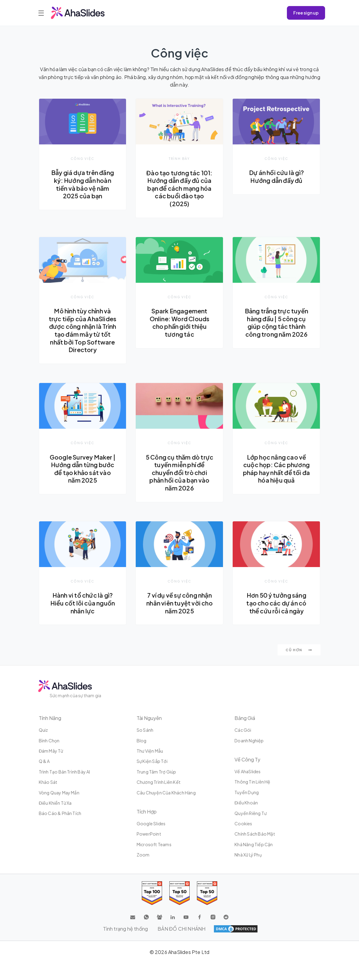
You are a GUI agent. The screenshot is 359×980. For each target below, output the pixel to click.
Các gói (243, 730)
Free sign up (306, 13)
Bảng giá (245, 718)
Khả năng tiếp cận (254, 844)
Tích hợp (147, 812)
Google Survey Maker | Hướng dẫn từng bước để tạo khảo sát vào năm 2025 (83, 469)
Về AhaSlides (248, 771)
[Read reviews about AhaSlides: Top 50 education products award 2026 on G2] (179, 893)
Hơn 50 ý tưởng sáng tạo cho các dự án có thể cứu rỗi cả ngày (276, 603)
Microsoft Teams (154, 844)
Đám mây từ (51, 751)
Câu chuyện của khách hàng (166, 793)
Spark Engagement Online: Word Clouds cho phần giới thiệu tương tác (180, 323)
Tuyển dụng (247, 792)
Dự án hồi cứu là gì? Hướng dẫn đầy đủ (276, 177)
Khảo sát (48, 782)
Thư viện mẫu (150, 751)
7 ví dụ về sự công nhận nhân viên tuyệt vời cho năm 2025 (179, 603)
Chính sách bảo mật (255, 834)
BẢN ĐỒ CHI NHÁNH (181, 929)
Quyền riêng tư (251, 813)
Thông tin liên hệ (252, 782)
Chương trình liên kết (159, 782)
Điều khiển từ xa (55, 803)
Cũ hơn (299, 650)
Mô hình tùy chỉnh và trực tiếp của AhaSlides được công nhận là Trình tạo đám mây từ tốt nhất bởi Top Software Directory (83, 330)
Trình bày (179, 158)
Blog (142, 741)
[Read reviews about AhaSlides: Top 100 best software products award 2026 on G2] (152, 893)
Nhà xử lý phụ (248, 855)
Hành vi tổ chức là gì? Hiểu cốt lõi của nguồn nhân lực (83, 603)
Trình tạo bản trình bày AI (65, 772)
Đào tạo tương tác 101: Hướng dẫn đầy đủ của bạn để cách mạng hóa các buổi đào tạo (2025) (179, 188)
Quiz (43, 730)
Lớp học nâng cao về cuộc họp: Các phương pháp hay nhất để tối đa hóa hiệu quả (277, 469)
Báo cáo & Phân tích (60, 813)
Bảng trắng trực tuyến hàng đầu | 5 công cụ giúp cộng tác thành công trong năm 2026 (276, 323)
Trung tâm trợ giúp (156, 772)
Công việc (82, 158)
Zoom (143, 855)
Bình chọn (49, 741)
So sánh (145, 730)
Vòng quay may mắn (59, 793)
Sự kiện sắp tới (152, 761)
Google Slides (151, 823)
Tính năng (50, 718)
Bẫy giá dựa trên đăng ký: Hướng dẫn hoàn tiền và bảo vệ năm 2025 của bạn (83, 184)
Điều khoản (246, 803)
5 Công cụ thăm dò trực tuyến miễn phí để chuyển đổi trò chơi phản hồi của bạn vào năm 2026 (179, 473)
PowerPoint (149, 834)
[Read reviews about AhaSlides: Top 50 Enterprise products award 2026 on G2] (207, 893)
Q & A (44, 761)
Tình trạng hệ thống (125, 929)
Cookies (243, 823)
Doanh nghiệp (249, 741)
